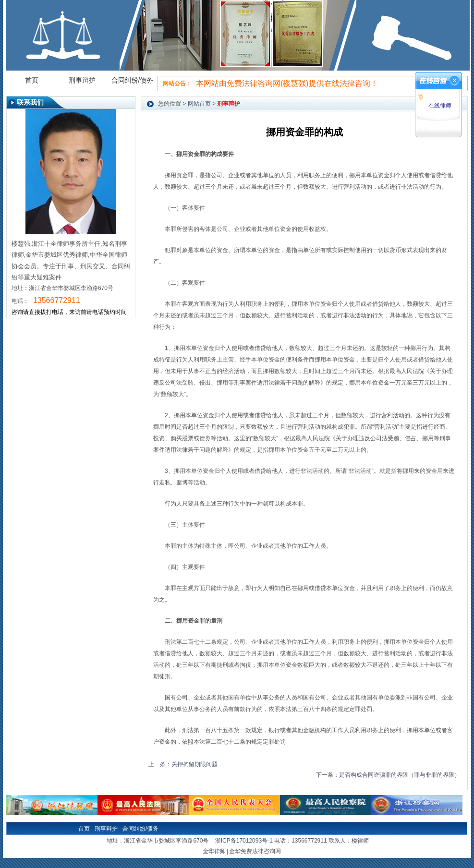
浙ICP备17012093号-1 (244, 841)
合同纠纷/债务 (133, 80)
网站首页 (199, 104)
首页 (32, 80)
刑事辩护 (82, 80)
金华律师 (214, 851)
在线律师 (439, 106)
